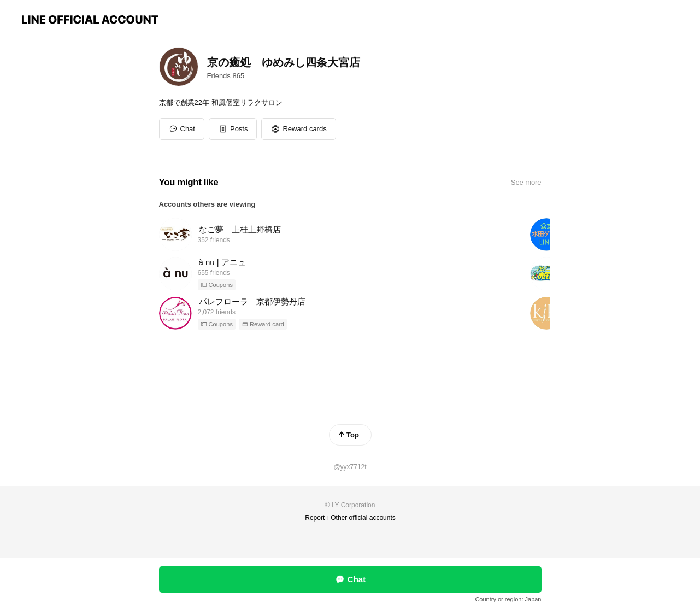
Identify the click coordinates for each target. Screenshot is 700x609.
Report (315, 518)
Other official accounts (363, 518)
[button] (233, 129)
